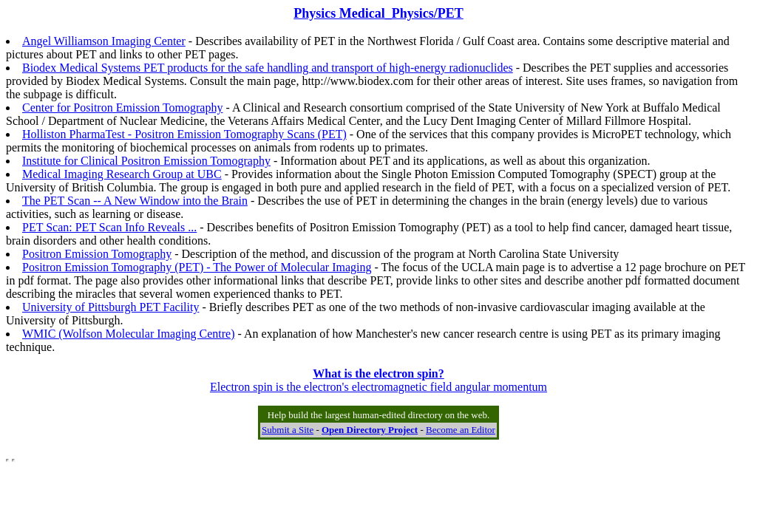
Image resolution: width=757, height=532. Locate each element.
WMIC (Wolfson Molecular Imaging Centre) (129, 334)
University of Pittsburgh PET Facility (111, 307)
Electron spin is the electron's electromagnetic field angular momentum (378, 380)
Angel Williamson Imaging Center (104, 41)
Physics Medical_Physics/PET (378, 13)
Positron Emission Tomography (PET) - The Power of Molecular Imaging (197, 267)
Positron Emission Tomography (97, 254)
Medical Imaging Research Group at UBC (122, 174)
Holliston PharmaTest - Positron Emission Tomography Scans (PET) (184, 134)
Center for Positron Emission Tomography (122, 108)
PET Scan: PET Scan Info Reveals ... (109, 227)
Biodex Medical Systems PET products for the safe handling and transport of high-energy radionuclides (268, 68)
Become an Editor (461, 430)
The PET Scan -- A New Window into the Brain (135, 201)
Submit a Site (288, 430)
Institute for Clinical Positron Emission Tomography (146, 161)
